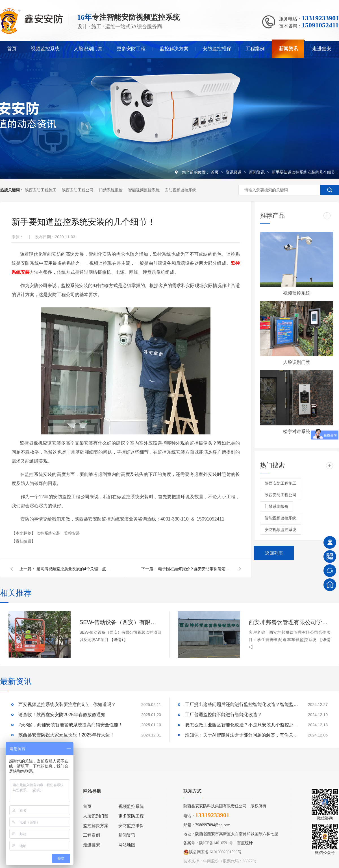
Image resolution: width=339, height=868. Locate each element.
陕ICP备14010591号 (216, 843)
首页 (12, 49)
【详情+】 (119, 640)
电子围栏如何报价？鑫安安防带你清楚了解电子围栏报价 (195, 569)
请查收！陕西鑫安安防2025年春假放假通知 (62, 715)
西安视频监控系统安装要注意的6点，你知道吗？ (67, 704)
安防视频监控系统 (181, 190)
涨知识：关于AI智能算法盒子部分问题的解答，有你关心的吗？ (242, 735)
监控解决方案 (174, 49)
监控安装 (72, 533)
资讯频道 (234, 172)
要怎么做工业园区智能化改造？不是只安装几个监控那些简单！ (242, 725)
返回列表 (274, 553)
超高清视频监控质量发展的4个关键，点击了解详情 (73, 569)
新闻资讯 (288, 49)
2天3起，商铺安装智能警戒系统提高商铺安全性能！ (71, 725)
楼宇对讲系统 (297, 431)
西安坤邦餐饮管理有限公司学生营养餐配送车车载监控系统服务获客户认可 (290, 622)
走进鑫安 (322, 49)
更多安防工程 (131, 49)
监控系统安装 (49, 533)
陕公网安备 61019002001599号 (212, 852)
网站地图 (127, 845)
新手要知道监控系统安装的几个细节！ (305, 172)
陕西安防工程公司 (78, 190)
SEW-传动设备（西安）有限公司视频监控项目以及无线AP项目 (120, 622)
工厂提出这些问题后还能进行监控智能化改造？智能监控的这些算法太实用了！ (242, 704)
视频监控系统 (45, 49)
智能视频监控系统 (144, 190)
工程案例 (255, 49)
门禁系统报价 (111, 190)
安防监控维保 (217, 49)
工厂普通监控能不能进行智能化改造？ (223, 715)
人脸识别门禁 (88, 49)
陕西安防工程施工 (41, 190)
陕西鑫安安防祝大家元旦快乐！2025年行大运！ (66, 735)
